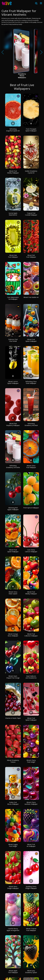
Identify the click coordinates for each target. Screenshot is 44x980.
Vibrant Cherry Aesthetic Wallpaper (31, 803)
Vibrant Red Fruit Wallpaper (31, 256)
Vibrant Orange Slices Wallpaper (13, 635)
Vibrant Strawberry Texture (13, 761)
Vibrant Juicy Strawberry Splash (31, 972)
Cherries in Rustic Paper (13, 718)
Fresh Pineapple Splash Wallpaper (31, 130)
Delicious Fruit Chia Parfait (13, 340)
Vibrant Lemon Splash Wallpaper (13, 382)
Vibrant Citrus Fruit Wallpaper (31, 467)
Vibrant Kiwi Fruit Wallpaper (13, 256)
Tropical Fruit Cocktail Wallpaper (31, 214)
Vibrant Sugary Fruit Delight (13, 845)
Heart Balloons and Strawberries (31, 677)
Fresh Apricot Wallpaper (31, 508)
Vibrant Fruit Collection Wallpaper (31, 635)
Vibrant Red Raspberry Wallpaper (13, 424)
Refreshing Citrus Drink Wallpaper (31, 382)
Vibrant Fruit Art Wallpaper (31, 845)
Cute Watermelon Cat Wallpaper (13, 298)
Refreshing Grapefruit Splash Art (13, 130)
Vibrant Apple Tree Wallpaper (13, 972)
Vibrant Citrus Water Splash (13, 593)
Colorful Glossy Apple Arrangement (13, 929)
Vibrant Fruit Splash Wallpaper (31, 340)
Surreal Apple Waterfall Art (13, 214)
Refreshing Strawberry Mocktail (31, 424)
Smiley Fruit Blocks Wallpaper (13, 803)
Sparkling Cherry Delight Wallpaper (31, 887)
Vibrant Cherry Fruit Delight (31, 761)
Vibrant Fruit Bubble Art (31, 297)
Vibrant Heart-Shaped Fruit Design (13, 677)
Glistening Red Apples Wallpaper (13, 509)
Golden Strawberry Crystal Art (31, 172)
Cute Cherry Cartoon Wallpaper (31, 551)
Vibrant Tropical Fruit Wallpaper (31, 929)
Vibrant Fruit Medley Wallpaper (13, 172)
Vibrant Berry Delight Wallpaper (13, 887)
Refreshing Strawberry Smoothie (13, 467)
